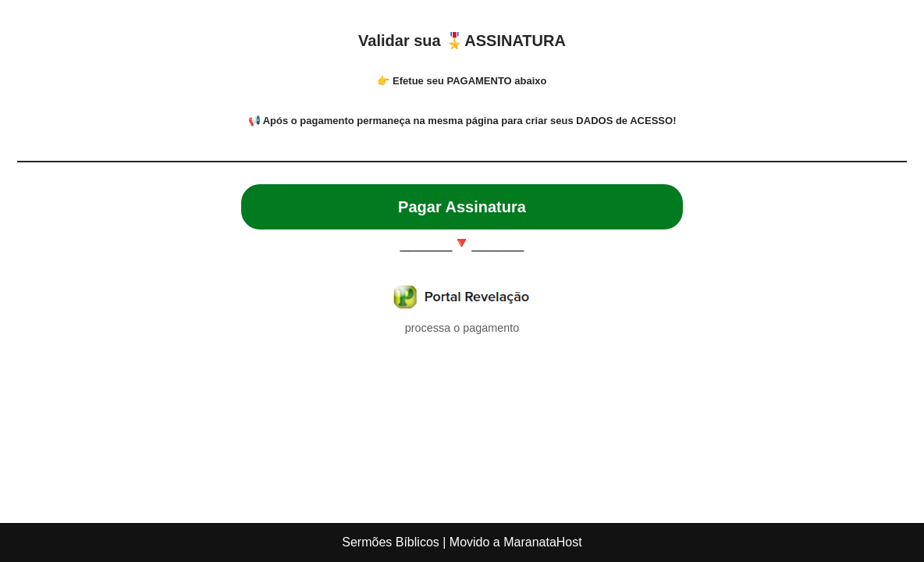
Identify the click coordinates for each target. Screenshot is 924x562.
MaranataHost (543, 542)
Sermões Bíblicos (391, 542)
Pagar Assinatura (462, 207)
